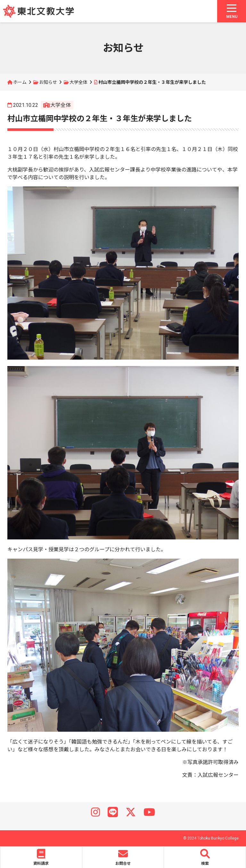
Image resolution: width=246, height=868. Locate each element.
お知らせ (48, 82)
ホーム (20, 82)
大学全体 (78, 82)
